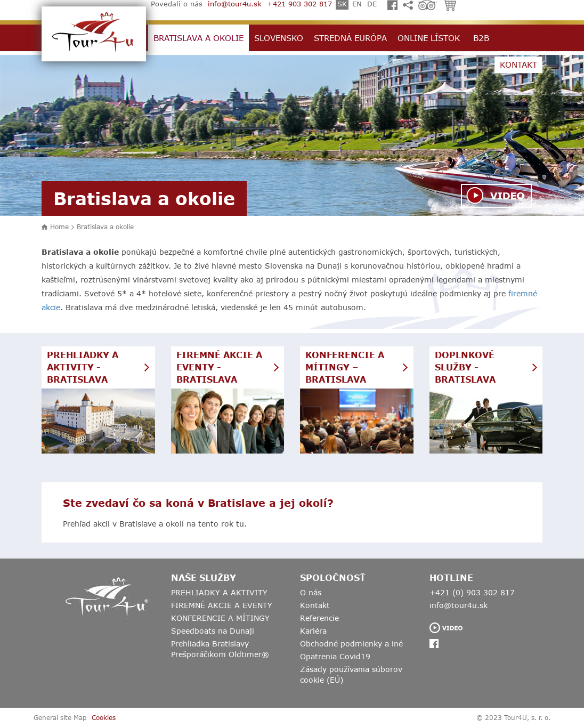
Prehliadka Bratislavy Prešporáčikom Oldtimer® (220, 649)
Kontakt (518, 64)
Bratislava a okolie (198, 38)
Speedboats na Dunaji (213, 631)
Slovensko (279, 38)
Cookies (104, 717)
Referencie (319, 618)
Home (59, 227)
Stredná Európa (350, 38)
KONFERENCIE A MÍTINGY (220, 618)
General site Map (60, 717)
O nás (311, 592)
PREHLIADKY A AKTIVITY (219, 592)
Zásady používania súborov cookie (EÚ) (351, 674)
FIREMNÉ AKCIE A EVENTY (222, 605)
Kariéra (313, 631)
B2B (481, 38)
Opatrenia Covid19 (335, 656)
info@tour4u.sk (459, 605)
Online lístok (429, 38)
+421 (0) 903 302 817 (472, 592)
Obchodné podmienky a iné (351, 644)
